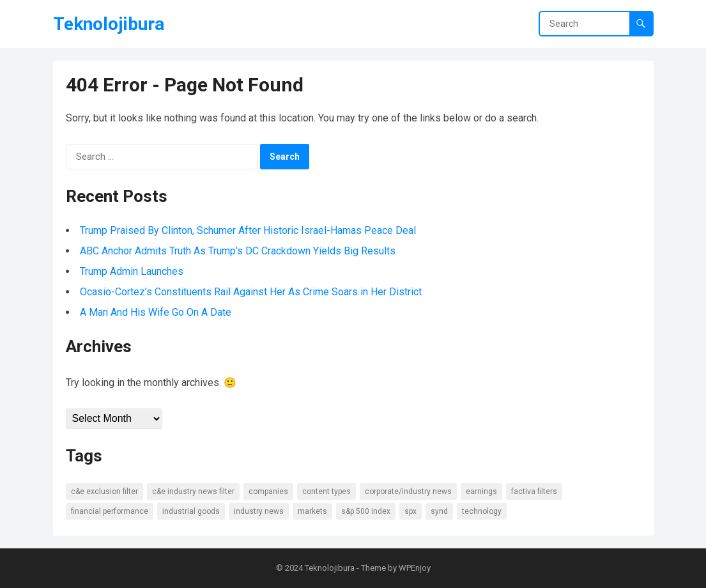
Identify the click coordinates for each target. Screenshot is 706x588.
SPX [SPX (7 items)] (411, 511)
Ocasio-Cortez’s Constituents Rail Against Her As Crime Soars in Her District (251, 292)
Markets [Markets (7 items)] (312, 511)
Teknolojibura (109, 24)
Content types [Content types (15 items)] (326, 491)
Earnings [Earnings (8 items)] (481, 491)
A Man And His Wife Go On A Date (156, 312)
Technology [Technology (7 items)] (482, 511)
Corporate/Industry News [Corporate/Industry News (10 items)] (408, 491)
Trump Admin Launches (132, 271)
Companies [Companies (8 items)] (268, 491)
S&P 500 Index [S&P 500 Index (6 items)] (366, 511)
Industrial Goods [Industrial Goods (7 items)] (191, 511)
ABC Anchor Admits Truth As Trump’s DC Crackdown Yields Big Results (238, 251)
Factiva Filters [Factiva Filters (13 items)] (534, 491)
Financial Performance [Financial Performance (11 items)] (110, 511)
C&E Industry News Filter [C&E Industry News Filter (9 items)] (193, 491)
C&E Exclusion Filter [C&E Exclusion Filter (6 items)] (104, 491)
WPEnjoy (415, 568)
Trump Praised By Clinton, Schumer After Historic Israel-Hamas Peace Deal (248, 230)
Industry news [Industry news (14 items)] (259, 511)
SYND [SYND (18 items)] (439, 511)
